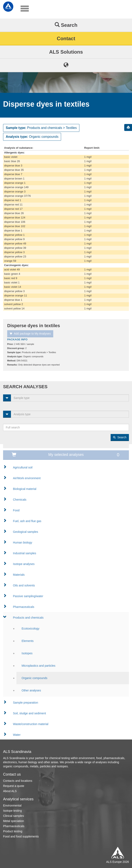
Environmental (12, 805)
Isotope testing (12, 811)
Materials (19, 575)
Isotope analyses (24, 564)
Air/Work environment (27, 478)
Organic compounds (34, 678)
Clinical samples (13, 816)
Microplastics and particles (38, 666)
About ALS (10, 791)
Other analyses (31, 690)
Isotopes (27, 653)
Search (66, 25)
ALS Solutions (66, 52)
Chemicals (20, 500)
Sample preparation (25, 703)
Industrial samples (25, 553)
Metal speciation (13, 821)
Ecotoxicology (30, 629)
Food (16, 510)
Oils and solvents (24, 585)
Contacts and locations (18, 781)
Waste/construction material (31, 724)
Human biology (23, 542)
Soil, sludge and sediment (29, 713)
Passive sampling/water (28, 596)
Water (17, 735)
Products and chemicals (28, 618)
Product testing (13, 831)
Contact (66, 38)
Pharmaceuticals (24, 607)
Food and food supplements (21, 836)
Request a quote (14, 786)
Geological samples (25, 532)
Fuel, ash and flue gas (27, 521)
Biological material (25, 489)
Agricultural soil (23, 467)
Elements (28, 641)
